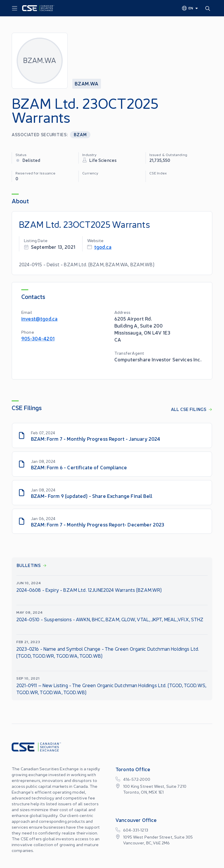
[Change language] (190, 8)
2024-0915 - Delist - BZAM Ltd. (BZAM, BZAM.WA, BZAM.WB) (87, 264)
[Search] (209, 8)
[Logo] (38, 8)
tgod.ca (103, 247)
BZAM (80, 134)
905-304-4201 (38, 338)
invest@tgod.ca (39, 318)
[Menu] (15, 8)
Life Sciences (103, 160)
